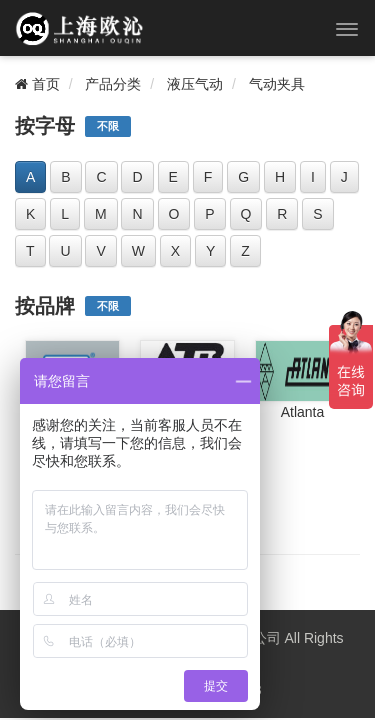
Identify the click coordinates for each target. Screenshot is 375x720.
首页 (37, 84)
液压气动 (195, 84)
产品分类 (113, 84)
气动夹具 (277, 84)
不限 (108, 126)
